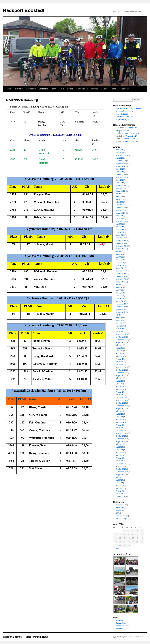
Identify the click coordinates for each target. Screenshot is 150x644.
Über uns (125, 89)
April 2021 (120, 216)
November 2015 (122, 367)
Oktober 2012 (121, 469)
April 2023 (120, 180)
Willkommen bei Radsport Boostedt (129, 108)
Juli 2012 (119, 477)
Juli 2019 (119, 252)
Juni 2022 (119, 197)
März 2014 (120, 422)
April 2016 (120, 353)
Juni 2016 (119, 348)
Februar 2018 (121, 298)
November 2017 (122, 304)
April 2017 (120, 323)
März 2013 (120, 455)
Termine (94, 89)
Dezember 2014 (122, 397)
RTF (117, 513)
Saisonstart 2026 (122, 114)
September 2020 (122, 221)
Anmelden (120, 620)
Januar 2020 (120, 235)
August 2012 (120, 475)
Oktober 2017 (121, 307)
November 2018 (122, 274)
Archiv (54, 89)
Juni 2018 (119, 287)
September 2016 (122, 340)
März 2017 (120, 326)
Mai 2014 (119, 417)
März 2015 (120, 389)
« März (116, 549)
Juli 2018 (119, 285)
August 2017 (120, 312)
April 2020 (120, 227)
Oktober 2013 (121, 436)
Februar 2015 (121, 392)
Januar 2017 (120, 331)
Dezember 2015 (122, 364)
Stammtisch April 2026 (124, 111)
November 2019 (122, 241)
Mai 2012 (119, 483)
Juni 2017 (119, 318)
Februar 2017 (121, 329)
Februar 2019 (121, 265)
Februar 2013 (121, 458)
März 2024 (120, 172)
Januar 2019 (120, 268)
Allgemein (120, 505)
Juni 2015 (119, 381)
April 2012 (120, 486)
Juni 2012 (119, 480)
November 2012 (122, 466)
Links (62, 89)
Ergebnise (43, 89)
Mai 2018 (119, 290)
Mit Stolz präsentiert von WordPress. (130, 637)
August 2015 (120, 375)
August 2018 (120, 282)
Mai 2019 (119, 257)
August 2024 (120, 166)
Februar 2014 (121, 425)
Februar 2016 (121, 359)
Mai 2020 (119, 224)
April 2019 (120, 260)
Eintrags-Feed (121, 623)
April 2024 (120, 169)
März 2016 (120, 356)
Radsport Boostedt (24, 10)
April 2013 (120, 453)
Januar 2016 (120, 362)
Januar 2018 (120, 301)
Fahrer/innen (82, 89)
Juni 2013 (119, 447)
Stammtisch (120, 516)
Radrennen (120, 508)
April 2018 (120, 293)
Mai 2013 (119, 450)
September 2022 (122, 188)
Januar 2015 (120, 395)
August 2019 (120, 249)
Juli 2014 (119, 411)
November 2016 (122, 334)
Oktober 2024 (121, 161)
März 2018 (120, 296)
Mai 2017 (119, 320)
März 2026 (120, 152)
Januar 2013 (120, 461)
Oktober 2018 (121, 276)
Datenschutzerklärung (37, 637)
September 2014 (122, 406)
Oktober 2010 (121, 497)
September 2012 (122, 472)
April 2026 (120, 150)
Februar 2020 (121, 232)
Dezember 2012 (122, 464)
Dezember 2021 (122, 205)
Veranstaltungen (122, 519)
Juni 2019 (119, 254)
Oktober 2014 (121, 403)
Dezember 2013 (122, 431)
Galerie (104, 89)
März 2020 (120, 230)
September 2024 (122, 163)
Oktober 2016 (121, 337)
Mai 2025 (119, 158)
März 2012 (120, 488)
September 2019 (122, 246)
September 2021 (122, 210)
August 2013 (120, 442)
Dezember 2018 (122, 271)
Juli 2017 (119, 315)
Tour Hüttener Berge (132, 133)
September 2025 (122, 155)
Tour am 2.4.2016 (132, 136)
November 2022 (122, 186)
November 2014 (122, 400)
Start (8, 89)
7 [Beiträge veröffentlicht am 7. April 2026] (120, 535)
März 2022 (120, 202)
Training (114, 89)
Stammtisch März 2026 (124, 117)
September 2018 (122, 279)
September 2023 (122, 177)
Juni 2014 (119, 414)
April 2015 (120, 386)
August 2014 (120, 408)
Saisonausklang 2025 (124, 119)
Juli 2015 (119, 378)
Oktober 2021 (121, 208)
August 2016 (120, 342)
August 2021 (120, 213)
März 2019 (120, 263)
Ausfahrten (31, 89)
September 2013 (122, 439)
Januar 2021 (120, 219)
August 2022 (120, 191)
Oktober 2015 (121, 370)
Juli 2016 (119, 345)
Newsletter (18, 89)
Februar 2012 (121, 491)
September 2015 (122, 373)
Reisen (70, 89)
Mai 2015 (119, 384)
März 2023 (120, 183)
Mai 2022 (119, 199)
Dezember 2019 (122, 238)
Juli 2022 (119, 194)
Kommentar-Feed (122, 626)
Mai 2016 (119, 351)
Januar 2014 (120, 428)
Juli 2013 (119, 444)
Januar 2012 (120, 494)
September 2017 (122, 309)
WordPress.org (121, 629)
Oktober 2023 (121, 174)
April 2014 (120, 419)
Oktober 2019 (121, 243)
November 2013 (122, 433)
